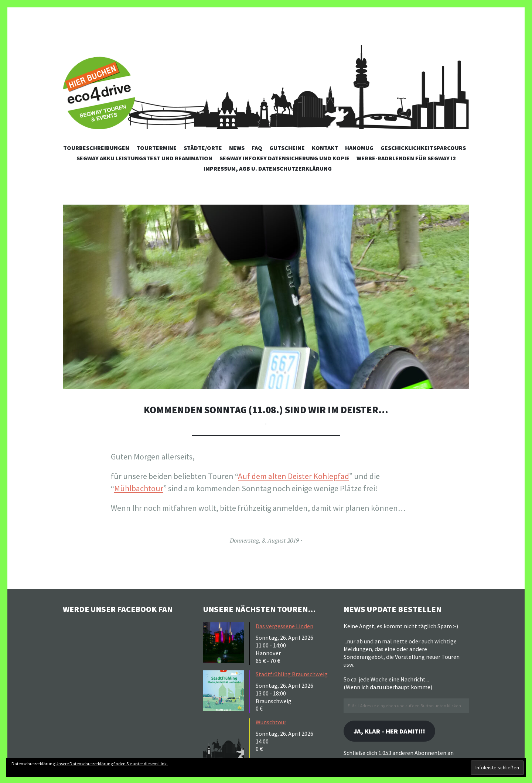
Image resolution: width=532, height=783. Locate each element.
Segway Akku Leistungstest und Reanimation (144, 158)
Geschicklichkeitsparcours (423, 148)
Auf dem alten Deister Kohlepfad (294, 476)
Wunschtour (271, 722)
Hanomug (359, 148)
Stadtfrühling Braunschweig (292, 674)
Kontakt (325, 148)
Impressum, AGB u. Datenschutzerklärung (268, 168)
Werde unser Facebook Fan (118, 609)
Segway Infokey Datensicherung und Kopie (284, 158)
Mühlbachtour (139, 488)
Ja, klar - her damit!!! (389, 731)
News (237, 148)
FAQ (257, 148)
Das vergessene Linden (284, 626)
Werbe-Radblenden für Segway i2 (406, 158)
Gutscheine (287, 148)
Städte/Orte (203, 148)
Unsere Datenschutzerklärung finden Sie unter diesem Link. (112, 764)
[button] (266, 297)
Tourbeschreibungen (96, 148)
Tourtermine (156, 148)
